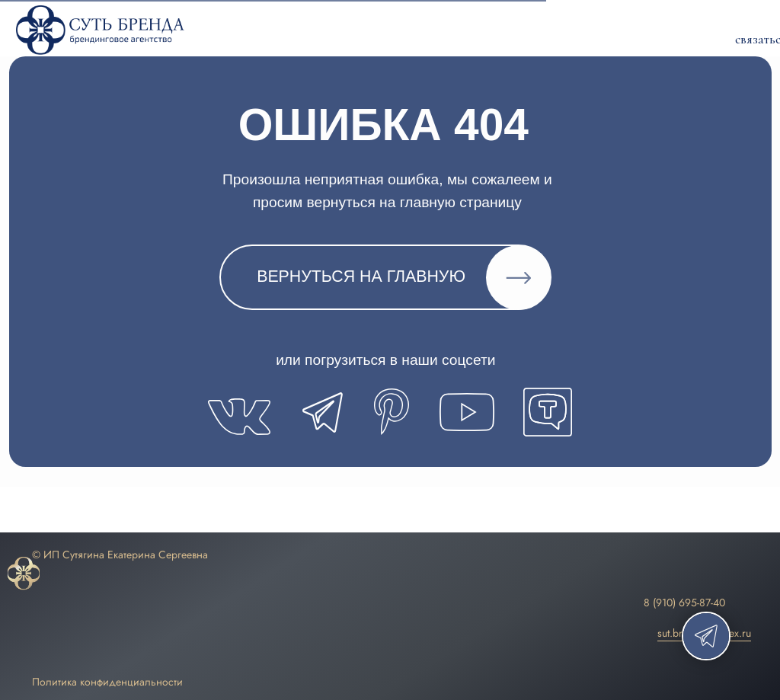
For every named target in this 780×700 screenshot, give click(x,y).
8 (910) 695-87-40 (684, 603)
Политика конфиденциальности (107, 682)
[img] (24, 574)
